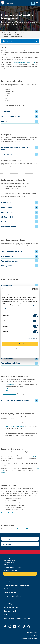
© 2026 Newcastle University (29, 639)
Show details (31, 339)
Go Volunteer (9, 423)
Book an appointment (9, 539)
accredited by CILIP (31, 457)
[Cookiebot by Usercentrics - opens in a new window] (30, 289)
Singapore (14, 570)
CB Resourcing (9, 391)
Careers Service (21, 33)
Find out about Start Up (10, 513)
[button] (36, 111)
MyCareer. (22, 165)
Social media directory (31, 633)
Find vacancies (7, 544)
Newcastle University (9, 33)
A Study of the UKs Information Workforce (24, 62)
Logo (3, 3)
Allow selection (20, 349)
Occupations (18, 35)
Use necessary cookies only (20, 354)
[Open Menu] (37, 3)
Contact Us (34, 636)
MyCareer (4, 472)
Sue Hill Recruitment (11, 384)
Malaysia (6, 570)
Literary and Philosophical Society (14, 427)
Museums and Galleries (24, 529)
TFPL (7, 389)
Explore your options (7, 35)
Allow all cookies (20, 344)
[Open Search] (33, 3)
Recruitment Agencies (9, 394)
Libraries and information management (13, 36)
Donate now (8, 574)
